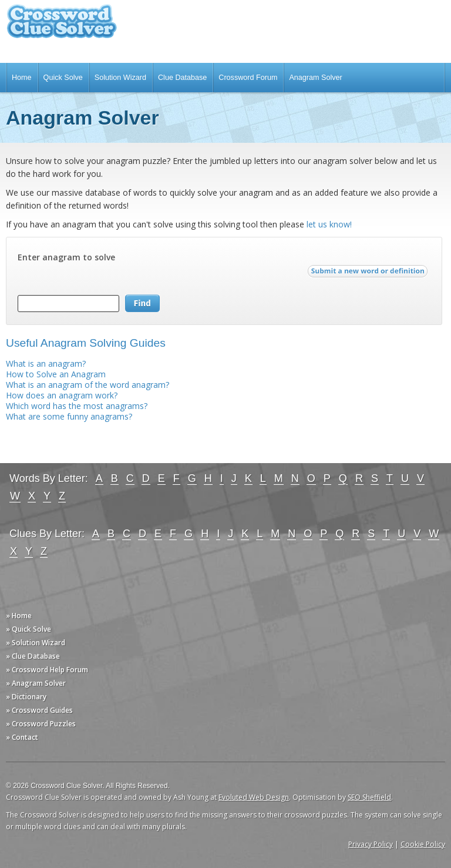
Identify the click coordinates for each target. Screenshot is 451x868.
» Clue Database (33, 656)
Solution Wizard (120, 78)
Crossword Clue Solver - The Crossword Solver (62, 27)
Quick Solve (63, 78)
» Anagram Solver (36, 683)
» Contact (22, 737)
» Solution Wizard (36, 643)
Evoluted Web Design (254, 797)
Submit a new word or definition (369, 274)
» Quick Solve (28, 629)
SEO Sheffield (369, 797)
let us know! (329, 224)
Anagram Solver (315, 78)
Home (22, 78)
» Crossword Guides (39, 710)
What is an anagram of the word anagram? (87, 385)
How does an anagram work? (62, 395)
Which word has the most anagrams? (77, 406)
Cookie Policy (423, 844)
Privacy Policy (371, 844)
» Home (19, 616)
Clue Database (182, 78)
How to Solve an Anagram (56, 374)
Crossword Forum (248, 78)
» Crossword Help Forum (47, 670)
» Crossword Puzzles (41, 724)
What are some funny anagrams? (69, 416)
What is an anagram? (46, 363)
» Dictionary (26, 697)
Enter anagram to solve (66, 257)
